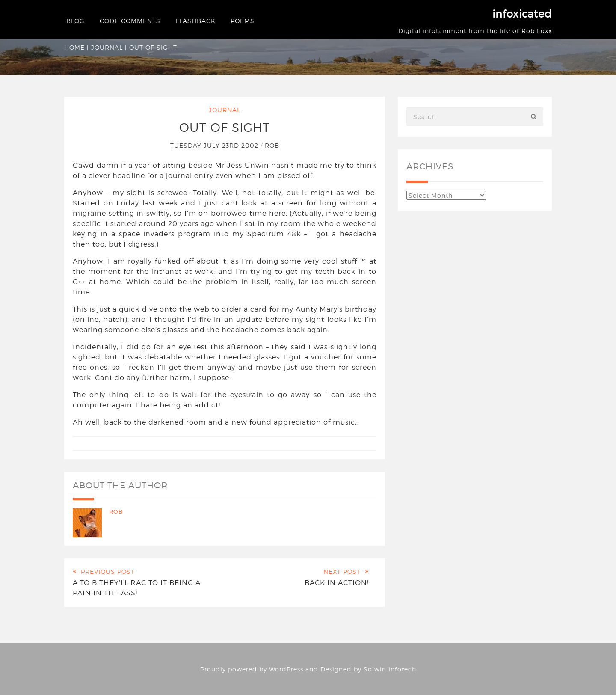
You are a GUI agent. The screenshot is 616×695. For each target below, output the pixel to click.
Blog (76, 21)
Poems (243, 21)
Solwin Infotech (390, 669)
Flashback (195, 21)
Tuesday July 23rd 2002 (215, 145)
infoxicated (522, 14)
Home (74, 47)
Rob (272, 145)
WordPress (286, 669)
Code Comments (130, 21)
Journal (107, 47)
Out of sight (225, 128)
